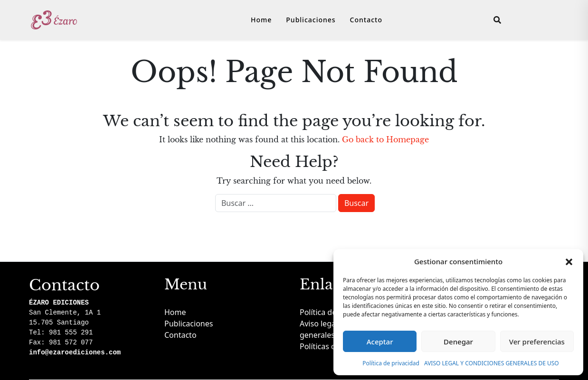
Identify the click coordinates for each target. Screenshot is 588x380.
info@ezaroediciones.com (75, 352)
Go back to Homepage (385, 139)
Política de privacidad (391, 363)
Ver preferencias (537, 342)
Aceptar (380, 342)
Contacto (366, 20)
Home (261, 20)
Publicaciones (311, 20)
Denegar (458, 342)
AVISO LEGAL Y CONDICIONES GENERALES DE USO (492, 363)
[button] (569, 261)
